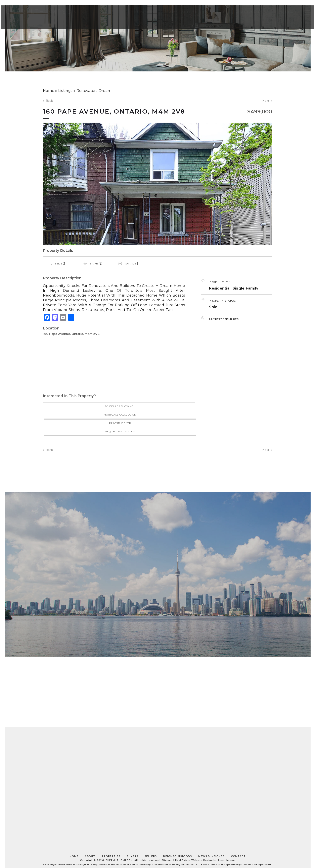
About (211, 13)
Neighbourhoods (177, 831)
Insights (138, 13)
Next (267, 101)
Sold (213, 307)
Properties (245, 13)
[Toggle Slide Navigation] (300, 13)
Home (74, 831)
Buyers (132, 831)
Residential (220, 288)
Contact (281, 13)
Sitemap (167, 834)
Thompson (49, 14)
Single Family (245, 288)
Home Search (176, 13)
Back (48, 101)
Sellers (151, 831)
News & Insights (211, 831)
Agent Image (226, 834)
